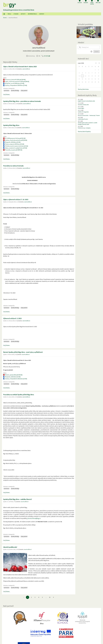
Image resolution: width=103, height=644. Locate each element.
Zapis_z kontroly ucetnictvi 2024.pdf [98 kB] (16, 81)
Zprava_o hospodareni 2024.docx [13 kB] (15, 85)
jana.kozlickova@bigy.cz (34, 518)
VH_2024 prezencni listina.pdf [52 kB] (14, 138)
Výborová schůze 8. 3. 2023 (12, 318)
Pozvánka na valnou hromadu (13, 166)
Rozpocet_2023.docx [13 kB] (12, 377)
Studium (16, 14)
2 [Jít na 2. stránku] (31, 597)
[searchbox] (91, 47)
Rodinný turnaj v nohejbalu (84, 128)
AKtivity (23, 14)
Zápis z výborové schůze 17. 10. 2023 (16, 199)
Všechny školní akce (83, 89)
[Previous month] (96, 63)
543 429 (47, 56)
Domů (5, 18)
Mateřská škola (32, 14)
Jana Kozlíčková (26, 69)
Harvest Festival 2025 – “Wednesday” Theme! (89, 115)
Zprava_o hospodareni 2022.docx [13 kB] (15, 379)
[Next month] (99, 63)
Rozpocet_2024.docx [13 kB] (12, 142)
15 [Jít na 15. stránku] (50, 597)
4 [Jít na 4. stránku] (39, 597)
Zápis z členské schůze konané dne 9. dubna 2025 (20, 67)
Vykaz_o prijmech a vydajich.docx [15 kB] (15, 148)
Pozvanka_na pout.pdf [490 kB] (13, 150)
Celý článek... (7, 94)
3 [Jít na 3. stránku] (35, 597)
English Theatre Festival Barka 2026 (86, 101)
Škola (9, 14)
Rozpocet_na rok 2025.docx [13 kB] (14, 83)
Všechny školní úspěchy (84, 131)
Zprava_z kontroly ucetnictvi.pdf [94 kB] (15, 140)
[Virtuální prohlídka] (89, 32)
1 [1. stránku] (28, 597)
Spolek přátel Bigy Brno (11, 125)
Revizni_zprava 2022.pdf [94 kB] (13, 375)
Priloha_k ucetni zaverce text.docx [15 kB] (15, 146)
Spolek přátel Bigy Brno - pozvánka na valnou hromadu (22, 101)
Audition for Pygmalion (83, 112)
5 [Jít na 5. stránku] (42, 597)
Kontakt (42, 14)
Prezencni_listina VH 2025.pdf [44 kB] (14, 80)
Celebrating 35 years (83, 119)
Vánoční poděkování (10, 547)
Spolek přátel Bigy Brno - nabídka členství (17, 499)
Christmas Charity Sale (83, 105)
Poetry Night (81, 108)
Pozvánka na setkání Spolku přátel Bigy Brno (19, 395)
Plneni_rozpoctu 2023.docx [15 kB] (13, 144)
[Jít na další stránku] (53, 597)
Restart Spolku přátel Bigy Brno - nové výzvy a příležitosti (23, 352)
